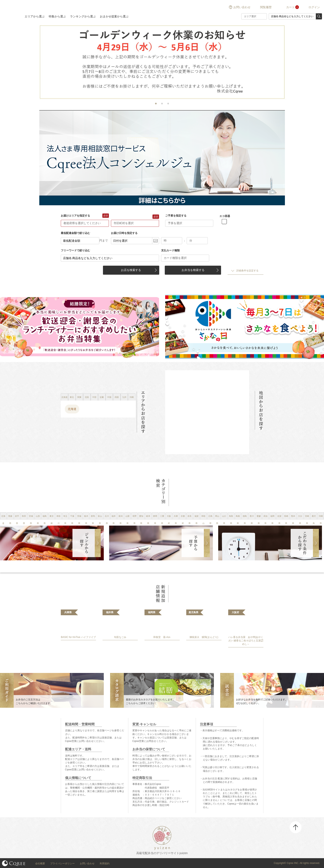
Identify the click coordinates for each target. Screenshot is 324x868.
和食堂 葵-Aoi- (162, 637)
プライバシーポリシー (62, 864)
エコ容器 (225, 216)
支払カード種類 (170, 250)
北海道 (72, 409)
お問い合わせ (242, 7)
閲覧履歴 (266, 7)
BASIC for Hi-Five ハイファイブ (78, 637)
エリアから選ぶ (35, 16)
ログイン (314, 7)
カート (290, 7)
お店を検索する (131, 270)
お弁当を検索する (193, 270)
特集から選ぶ (57, 16)
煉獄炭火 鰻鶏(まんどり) (204, 637)
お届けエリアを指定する (75, 216)
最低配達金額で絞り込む (75, 233)
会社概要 (40, 864)
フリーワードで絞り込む (75, 250)
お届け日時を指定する (124, 233)
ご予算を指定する (176, 216)
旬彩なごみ (120, 637)
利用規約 (105, 864)
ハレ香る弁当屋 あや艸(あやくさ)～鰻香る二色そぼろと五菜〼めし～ (246, 641)
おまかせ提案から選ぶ (114, 16)
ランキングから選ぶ (83, 16)
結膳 (10, 11)
